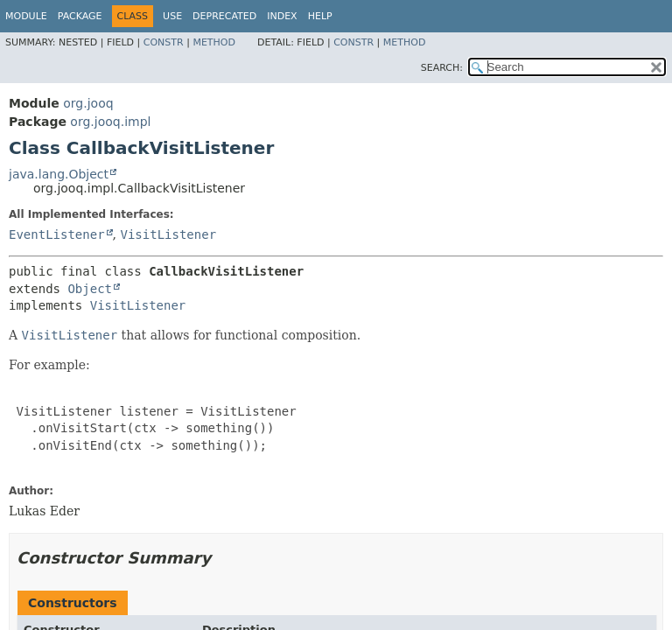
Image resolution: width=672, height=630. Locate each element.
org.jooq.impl (110, 122)
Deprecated (224, 16)
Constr (164, 42)
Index (282, 16)
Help (320, 16)
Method (214, 42)
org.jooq (88, 103)
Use (172, 16)
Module (26, 16)
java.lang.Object (59, 174)
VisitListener (168, 234)
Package (80, 16)
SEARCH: (442, 68)
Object (90, 289)
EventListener (57, 234)
